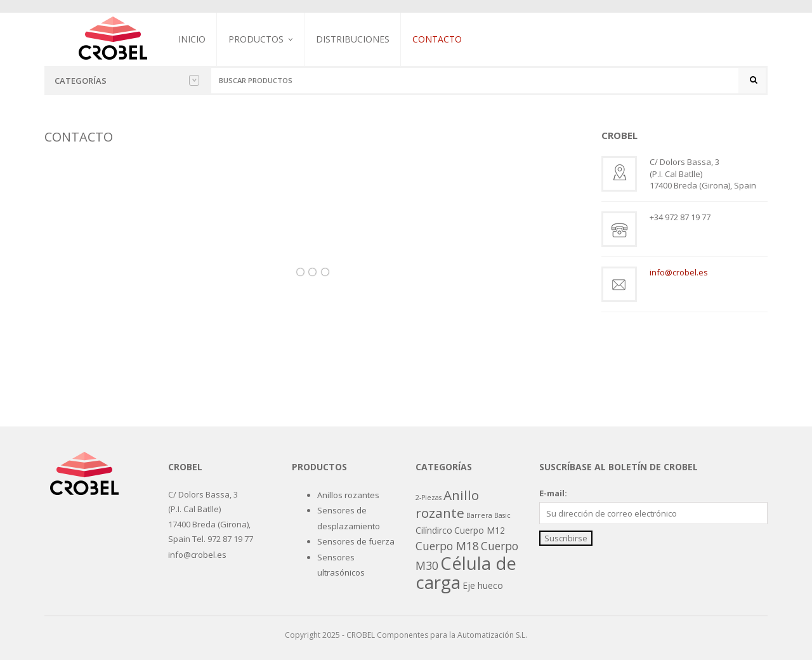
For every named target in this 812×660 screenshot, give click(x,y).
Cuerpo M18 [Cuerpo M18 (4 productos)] (447, 546)
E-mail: (553, 493)
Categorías (127, 81)
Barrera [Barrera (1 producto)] (479, 515)
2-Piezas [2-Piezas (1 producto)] (429, 498)
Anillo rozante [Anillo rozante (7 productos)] (447, 504)
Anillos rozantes (348, 495)
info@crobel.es (679, 272)
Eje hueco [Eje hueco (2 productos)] (483, 585)
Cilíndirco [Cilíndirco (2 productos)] (434, 530)
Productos (256, 39)
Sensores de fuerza (356, 541)
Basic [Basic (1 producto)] (502, 515)
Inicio (192, 39)
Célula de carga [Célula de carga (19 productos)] (466, 572)
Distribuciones (353, 39)
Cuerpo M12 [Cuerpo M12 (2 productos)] (480, 530)
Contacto (437, 39)
